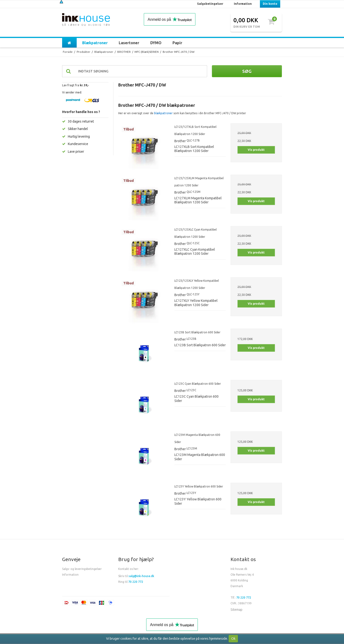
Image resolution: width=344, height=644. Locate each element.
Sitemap (236, 610)
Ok (233, 639)
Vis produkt (256, 150)
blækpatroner (163, 113)
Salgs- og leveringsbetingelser (82, 569)
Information (70, 575)
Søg (247, 71)
